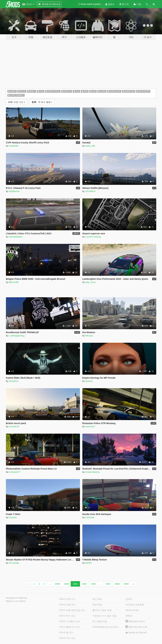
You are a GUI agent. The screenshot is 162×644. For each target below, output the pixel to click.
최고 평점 (42, 102)
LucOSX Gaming (93, 237)
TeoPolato (90, 517)
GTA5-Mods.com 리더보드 (106, 627)
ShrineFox (14, 381)
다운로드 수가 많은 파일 (105, 616)
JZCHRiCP (90, 191)
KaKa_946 (90, 146)
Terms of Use (132, 610)
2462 (84, 584)
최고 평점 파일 (100, 621)
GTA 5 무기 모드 (67, 616)
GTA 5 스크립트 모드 (70, 621)
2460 (66, 584)
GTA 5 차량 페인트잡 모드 (72, 610)
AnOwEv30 (14, 427)
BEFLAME (14, 282)
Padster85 (14, 146)
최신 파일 (97, 599)
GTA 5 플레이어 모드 (70, 627)
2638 (117, 584)
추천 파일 (97, 605)
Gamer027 (90, 427)
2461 (75, 584)
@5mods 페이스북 (136, 627)
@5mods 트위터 (135, 621)
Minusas (89, 336)
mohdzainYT (15, 472)
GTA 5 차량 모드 (67, 605)
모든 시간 (16, 102)
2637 (108, 584)
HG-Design (14, 563)
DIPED (88, 563)
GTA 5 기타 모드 (67, 638)
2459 (57, 584)
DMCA (129, 616)
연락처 (129, 599)
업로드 (110, 4)
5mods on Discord (136, 633)
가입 (137, 4)
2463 (93, 584)
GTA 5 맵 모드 (66, 633)
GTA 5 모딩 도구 (67, 599)
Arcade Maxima (92, 472)
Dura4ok (13, 517)
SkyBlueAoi (14, 191)
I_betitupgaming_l (17, 336)
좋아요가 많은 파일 (102, 610)
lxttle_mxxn (90, 282)
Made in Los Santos (16, 601)
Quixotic (89, 381)
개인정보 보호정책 (135, 605)
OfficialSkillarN (16, 237)
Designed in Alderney (17, 598)
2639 (126, 584)
